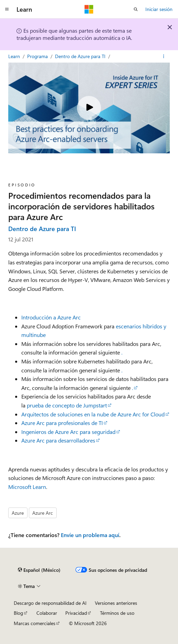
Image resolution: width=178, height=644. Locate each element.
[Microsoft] (89, 9)
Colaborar (47, 613)
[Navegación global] (7, 9)
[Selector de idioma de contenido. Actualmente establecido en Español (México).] (39, 570)
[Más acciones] (164, 56)
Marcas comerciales (35, 623)
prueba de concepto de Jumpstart (67, 405)
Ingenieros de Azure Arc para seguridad (68, 432)
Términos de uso (117, 613)
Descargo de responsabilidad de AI (50, 603)
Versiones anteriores (116, 603)
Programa (38, 56)
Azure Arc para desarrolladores (58, 440)
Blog (18, 613)
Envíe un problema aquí (90, 535)
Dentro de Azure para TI (81, 56)
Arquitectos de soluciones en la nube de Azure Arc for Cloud (93, 414)
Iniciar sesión (159, 9)
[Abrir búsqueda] (136, 9)
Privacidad (76, 613)
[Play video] (89, 108)
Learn (15, 56)
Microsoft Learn (27, 487)
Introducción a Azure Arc (51, 317)
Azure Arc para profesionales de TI (62, 423)
